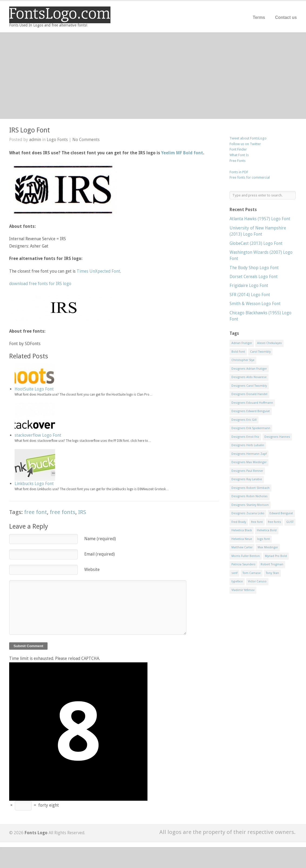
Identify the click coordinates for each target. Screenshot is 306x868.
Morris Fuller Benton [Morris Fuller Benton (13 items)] (246, 556)
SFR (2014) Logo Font (250, 295)
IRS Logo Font (30, 130)
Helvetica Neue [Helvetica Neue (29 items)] (242, 539)
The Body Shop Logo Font (254, 268)
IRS (82, 512)
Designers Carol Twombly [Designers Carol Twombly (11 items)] (249, 386)
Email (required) (100, 554)
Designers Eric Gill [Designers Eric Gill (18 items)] (244, 420)
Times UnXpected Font (98, 271)
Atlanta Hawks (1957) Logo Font (260, 219)
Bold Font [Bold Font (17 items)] (238, 352)
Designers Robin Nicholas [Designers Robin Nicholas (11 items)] (250, 496)
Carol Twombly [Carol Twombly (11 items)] (260, 352)
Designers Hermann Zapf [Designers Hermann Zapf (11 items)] (249, 454)
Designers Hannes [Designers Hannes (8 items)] (277, 437)
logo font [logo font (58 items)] (263, 539)
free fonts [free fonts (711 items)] (275, 522)
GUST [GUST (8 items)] (290, 522)
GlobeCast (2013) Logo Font (256, 243)
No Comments (86, 140)
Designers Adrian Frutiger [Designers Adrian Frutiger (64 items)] (249, 369)
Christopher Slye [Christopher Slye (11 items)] (243, 360)
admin (35, 140)
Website (92, 570)
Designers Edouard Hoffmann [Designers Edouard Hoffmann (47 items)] (252, 403)
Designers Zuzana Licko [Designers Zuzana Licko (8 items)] (248, 513)
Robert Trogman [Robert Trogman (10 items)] (272, 564)
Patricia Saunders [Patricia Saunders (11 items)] (243, 564)
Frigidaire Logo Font (249, 286)
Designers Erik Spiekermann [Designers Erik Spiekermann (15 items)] (251, 428)
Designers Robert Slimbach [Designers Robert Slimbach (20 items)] (250, 488)
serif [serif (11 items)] (234, 573)
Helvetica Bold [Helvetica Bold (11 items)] (267, 530)
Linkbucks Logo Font (34, 484)
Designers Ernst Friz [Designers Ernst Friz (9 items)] (245, 437)
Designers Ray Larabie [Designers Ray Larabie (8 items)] (247, 479)
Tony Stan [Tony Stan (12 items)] (272, 573)
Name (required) (100, 539)
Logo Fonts (57, 140)
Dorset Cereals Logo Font (254, 277)
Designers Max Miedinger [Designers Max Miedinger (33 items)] (249, 462)
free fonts (63, 512)
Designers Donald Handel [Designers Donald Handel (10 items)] (249, 394)
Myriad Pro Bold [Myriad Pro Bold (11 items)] (276, 556)
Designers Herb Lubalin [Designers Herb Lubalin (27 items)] (248, 445)
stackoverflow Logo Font (38, 435)
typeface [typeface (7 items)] (237, 581)
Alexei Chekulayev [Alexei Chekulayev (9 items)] (269, 343)
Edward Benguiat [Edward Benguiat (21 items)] (281, 513)
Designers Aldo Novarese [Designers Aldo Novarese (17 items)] (249, 377)
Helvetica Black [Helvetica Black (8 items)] (242, 530)
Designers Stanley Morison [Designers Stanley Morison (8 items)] (250, 505)
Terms (259, 17)
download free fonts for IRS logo (40, 284)
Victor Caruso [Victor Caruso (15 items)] (257, 581)
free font (36, 512)
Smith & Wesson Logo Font (255, 304)
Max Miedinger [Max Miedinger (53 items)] (268, 547)
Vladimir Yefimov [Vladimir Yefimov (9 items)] (243, 590)
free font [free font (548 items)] (257, 522)
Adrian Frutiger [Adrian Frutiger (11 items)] (242, 343)
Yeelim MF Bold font (182, 153)
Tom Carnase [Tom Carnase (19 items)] (252, 573)
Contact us (286, 17)
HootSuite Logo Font (34, 389)
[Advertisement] (153, 76)
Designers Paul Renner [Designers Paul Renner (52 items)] (247, 471)
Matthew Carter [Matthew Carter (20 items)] (242, 547)
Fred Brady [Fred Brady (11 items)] (239, 522)
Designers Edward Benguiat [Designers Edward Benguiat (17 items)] (251, 411)
